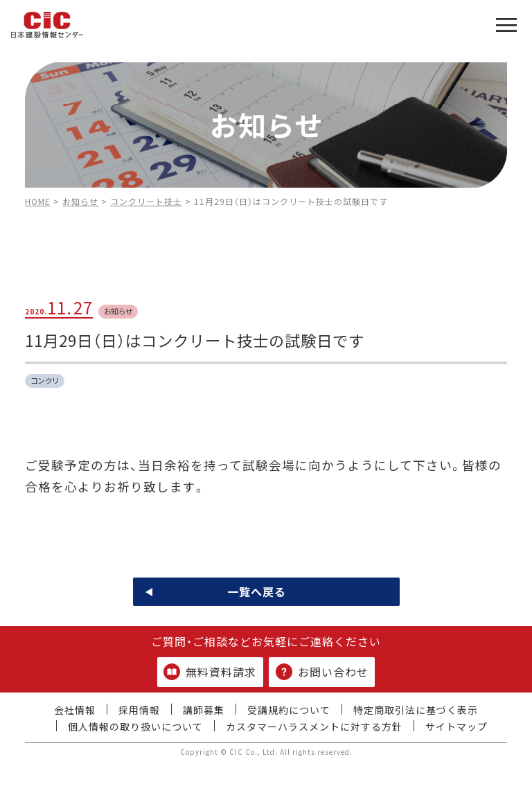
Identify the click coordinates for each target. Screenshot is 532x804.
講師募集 (204, 710)
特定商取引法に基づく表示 (416, 710)
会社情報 (75, 710)
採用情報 (139, 710)
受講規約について (289, 710)
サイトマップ (456, 726)
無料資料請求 (210, 672)
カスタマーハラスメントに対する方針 (314, 726)
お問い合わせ (322, 672)
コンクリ (45, 380)
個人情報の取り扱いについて (135, 726)
